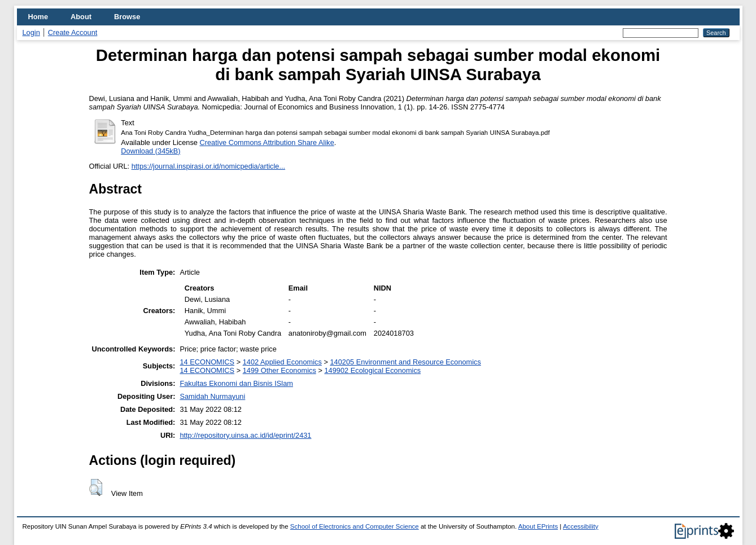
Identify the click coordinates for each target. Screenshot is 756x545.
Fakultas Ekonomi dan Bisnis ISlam (236, 383)
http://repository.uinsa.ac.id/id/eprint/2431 (245, 435)
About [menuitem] (81, 17)
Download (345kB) (150, 151)
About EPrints (538, 526)
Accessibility (581, 526)
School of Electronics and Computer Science (355, 526)
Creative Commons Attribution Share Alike (267, 142)
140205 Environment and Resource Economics (405, 362)
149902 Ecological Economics (372, 370)
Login (31, 32)
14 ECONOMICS (207, 362)
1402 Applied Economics (282, 362)
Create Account (73, 32)
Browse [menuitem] (127, 17)
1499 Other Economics (279, 370)
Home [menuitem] (38, 17)
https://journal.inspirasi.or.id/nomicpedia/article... (208, 166)
